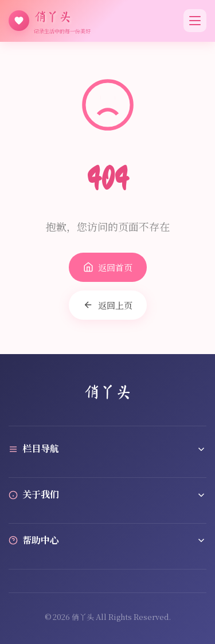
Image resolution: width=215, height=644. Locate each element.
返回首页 (108, 267)
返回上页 (108, 305)
